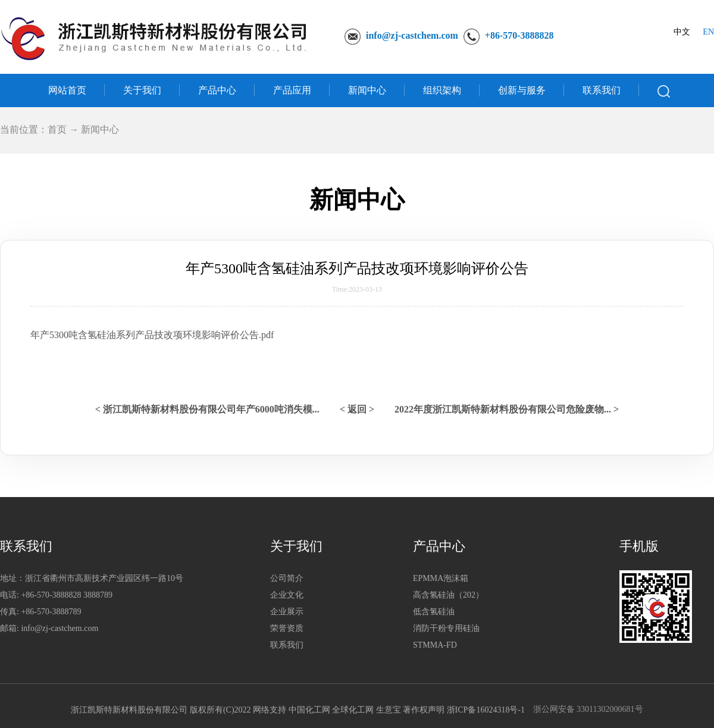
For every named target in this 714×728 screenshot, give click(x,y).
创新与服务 (522, 90)
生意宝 (389, 710)
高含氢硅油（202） (448, 595)
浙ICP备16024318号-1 (486, 710)
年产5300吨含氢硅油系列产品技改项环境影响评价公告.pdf (152, 335)
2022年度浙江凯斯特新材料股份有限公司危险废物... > (507, 409)
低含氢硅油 (434, 612)
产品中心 (217, 90)
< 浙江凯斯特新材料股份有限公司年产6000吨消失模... (207, 409)
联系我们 (602, 90)
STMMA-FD (435, 645)
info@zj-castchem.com (412, 35)
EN (708, 32)
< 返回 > (357, 409)
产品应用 (292, 90)
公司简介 (287, 578)
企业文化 (287, 595)
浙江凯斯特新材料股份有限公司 (129, 710)
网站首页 (67, 90)
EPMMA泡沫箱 (441, 578)
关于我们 (142, 90)
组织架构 (442, 90)
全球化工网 (353, 710)
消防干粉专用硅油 (446, 628)
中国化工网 (309, 710)
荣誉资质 (287, 628)
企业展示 (287, 612)
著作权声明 (424, 710)
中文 (682, 32)
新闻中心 (367, 90)
